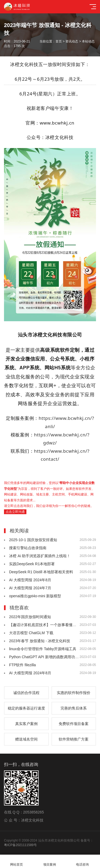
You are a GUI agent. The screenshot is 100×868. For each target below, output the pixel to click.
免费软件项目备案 (74, 724)
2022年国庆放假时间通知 (30, 617)
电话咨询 (83, 861)
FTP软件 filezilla (22, 665)
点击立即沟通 (15, 512)
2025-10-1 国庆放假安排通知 (33, 540)
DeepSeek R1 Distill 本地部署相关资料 (41, 572)
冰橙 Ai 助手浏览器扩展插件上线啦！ (40, 556)
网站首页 (17, 861)
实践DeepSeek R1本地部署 (32, 564)
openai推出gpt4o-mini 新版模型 (35, 596)
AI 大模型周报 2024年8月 (30, 580)
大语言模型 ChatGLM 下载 (31, 633)
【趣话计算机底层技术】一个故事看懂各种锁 (46, 625)
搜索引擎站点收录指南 (28, 548)
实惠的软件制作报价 (74, 693)
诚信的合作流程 (26, 693)
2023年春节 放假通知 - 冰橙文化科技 (40, 641)
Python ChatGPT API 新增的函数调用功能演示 (48, 657)
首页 (59, 41)
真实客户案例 (26, 724)
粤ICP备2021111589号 (20, 845)
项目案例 (50, 861)
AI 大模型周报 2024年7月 (30, 588)
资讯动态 (72, 41)
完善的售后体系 (74, 708)
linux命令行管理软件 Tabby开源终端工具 (43, 649)
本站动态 (88, 41)
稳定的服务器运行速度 (26, 708)
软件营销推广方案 (74, 739)
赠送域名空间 (26, 739)
